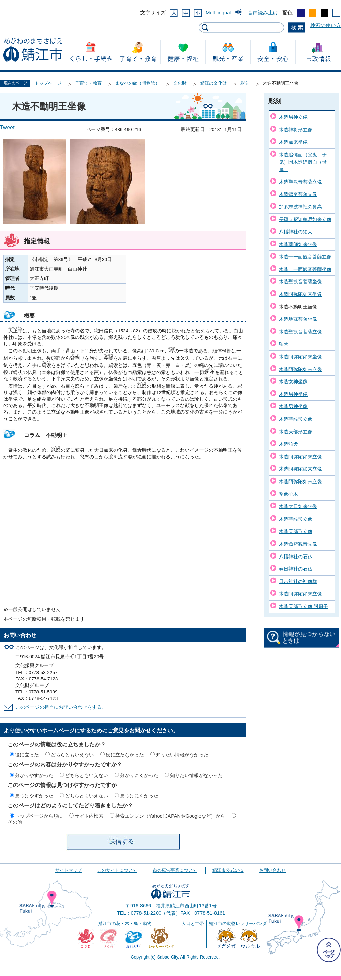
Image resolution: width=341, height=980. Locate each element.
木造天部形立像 (296, 432)
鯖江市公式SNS (228, 870)
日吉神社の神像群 (298, 581)
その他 (15, 822)
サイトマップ (69, 870)
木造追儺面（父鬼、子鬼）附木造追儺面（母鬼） (303, 162)
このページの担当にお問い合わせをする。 (61, 707)
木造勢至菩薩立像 (298, 194)
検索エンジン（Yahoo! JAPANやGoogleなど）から (170, 816)
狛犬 (284, 344)
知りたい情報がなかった (182, 755)
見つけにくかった (139, 796)
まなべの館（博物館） (137, 83)
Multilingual (218, 12)
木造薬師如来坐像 (298, 244)
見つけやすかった (34, 796)
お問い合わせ (272, 870)
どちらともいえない (72, 755)
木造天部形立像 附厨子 (303, 606)
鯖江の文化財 (213, 83)
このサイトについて (117, 870)
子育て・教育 (88, 83)
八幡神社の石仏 (296, 557)
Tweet (7, 127)
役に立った (27, 755)
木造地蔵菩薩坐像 (298, 319)
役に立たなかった (125, 755)
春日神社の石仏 (296, 569)
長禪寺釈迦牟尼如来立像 (305, 219)
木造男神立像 (293, 117)
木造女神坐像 (293, 381)
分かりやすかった (34, 775)
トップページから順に (39, 816)
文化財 (180, 83)
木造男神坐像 (293, 394)
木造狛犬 (288, 444)
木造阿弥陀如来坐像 (300, 294)
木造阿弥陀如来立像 (300, 369)
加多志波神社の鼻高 (300, 207)
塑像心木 (288, 494)
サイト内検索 (89, 816)
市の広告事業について (175, 870)
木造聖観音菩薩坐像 (300, 282)
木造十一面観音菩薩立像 (305, 257)
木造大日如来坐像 (298, 506)
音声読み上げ (263, 12)
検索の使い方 (326, 25)
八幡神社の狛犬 (296, 232)
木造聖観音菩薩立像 (300, 182)
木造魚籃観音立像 (298, 544)
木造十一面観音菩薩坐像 (305, 269)
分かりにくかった (139, 775)
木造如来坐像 (293, 142)
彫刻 (245, 83)
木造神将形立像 (296, 130)
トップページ (48, 83)
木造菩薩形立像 (296, 419)
